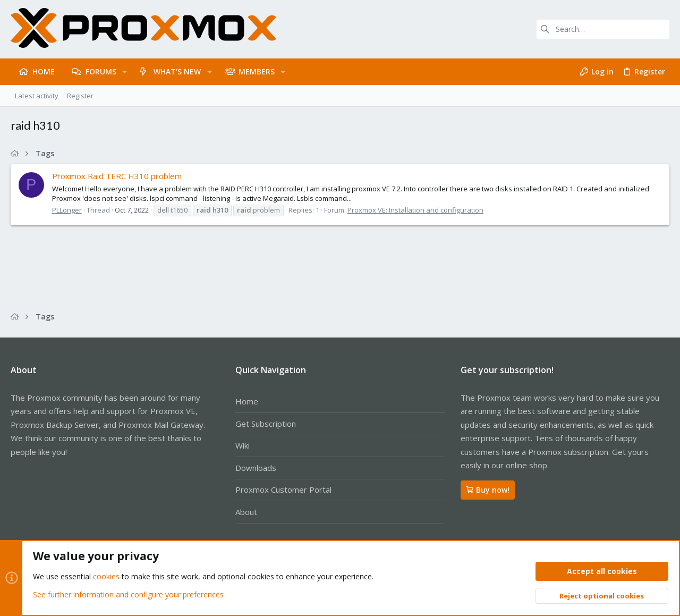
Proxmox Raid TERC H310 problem (117, 176)
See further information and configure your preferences (128, 594)
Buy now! (488, 490)
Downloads (256, 468)
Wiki (243, 445)
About (246, 512)
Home (247, 401)
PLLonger (67, 210)
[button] (125, 72)
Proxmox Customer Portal (283, 490)
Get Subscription (266, 424)
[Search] (603, 29)
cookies (106, 577)
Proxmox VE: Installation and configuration (415, 210)
